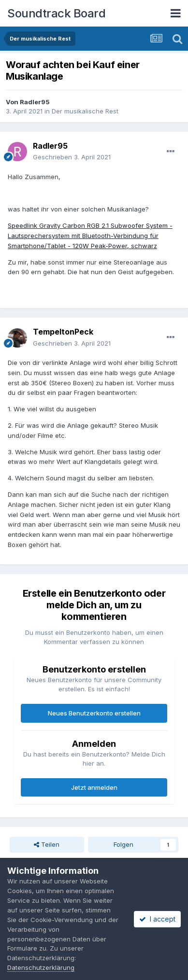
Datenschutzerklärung (41, 967)
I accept (157, 919)
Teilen (47, 844)
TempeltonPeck (63, 332)
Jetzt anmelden (94, 787)
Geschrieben (72, 157)
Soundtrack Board (56, 13)
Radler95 (35, 102)
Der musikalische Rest (85, 111)
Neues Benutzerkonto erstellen (94, 713)
